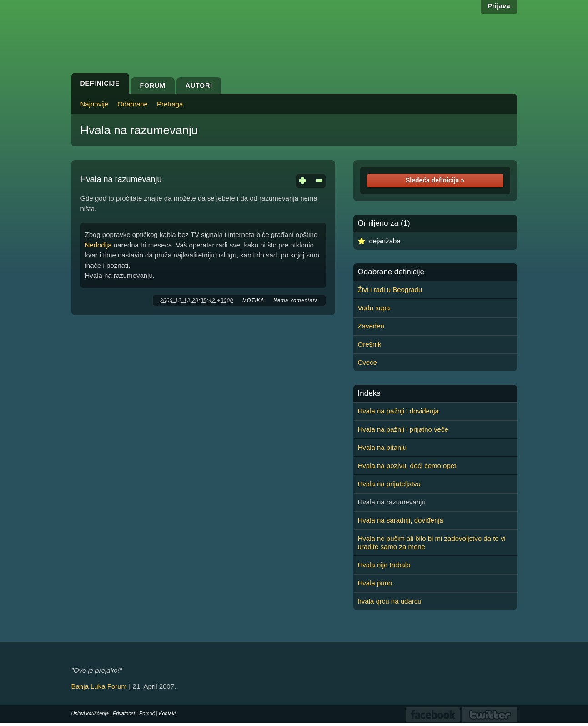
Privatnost (124, 713)
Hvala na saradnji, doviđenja (401, 520)
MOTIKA (253, 300)
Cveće (368, 362)
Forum (153, 86)
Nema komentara (296, 300)
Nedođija (98, 245)
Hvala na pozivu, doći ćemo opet (407, 466)
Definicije (100, 83)
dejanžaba (385, 241)
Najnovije (95, 104)
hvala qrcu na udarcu (390, 601)
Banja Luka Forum (99, 686)
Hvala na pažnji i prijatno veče (403, 429)
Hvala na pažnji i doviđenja (398, 411)
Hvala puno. (376, 583)
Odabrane (133, 104)
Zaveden (371, 326)
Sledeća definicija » (435, 180)
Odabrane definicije (391, 272)
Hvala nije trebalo (384, 565)
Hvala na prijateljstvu (389, 484)
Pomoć (147, 713)
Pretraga (170, 104)
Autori (199, 86)
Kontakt (167, 713)
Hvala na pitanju (382, 447)
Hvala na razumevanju (139, 130)
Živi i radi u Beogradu (390, 290)
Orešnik (370, 344)
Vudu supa (374, 308)
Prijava (499, 6)
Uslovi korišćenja (90, 713)
